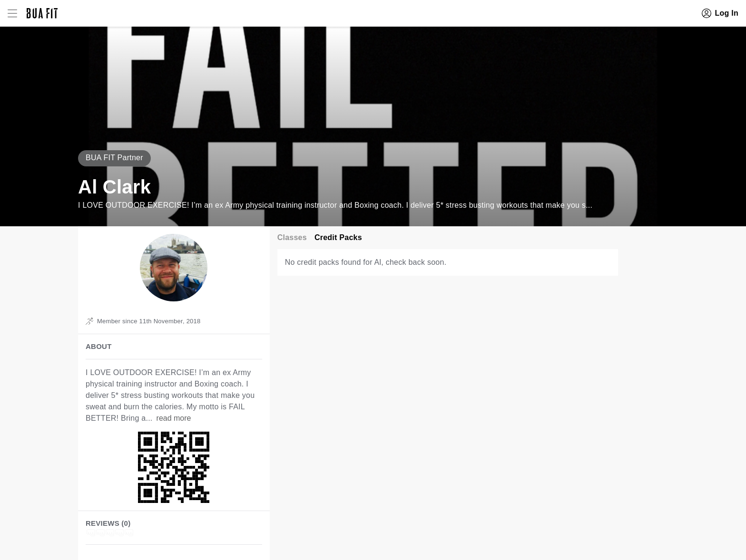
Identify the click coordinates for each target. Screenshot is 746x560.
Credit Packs (338, 237)
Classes (292, 237)
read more (174, 418)
